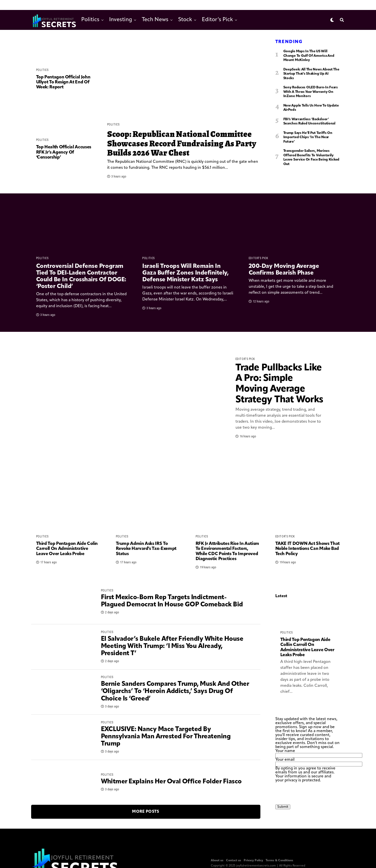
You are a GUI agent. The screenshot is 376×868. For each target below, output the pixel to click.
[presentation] (313, 792)
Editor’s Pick (217, 20)
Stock (185, 20)
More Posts (146, 812)
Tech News (155, 20)
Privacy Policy (253, 861)
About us (217, 861)
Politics (90, 20)
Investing (121, 20)
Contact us (234, 861)
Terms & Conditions (279, 861)
